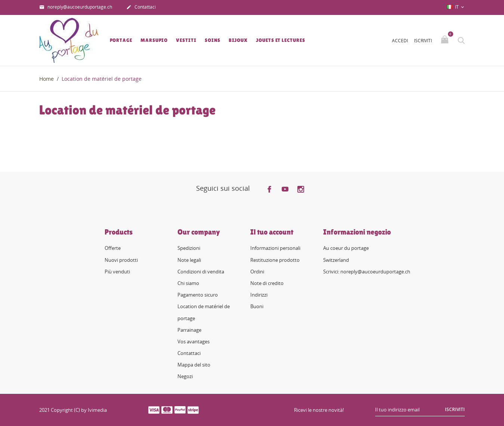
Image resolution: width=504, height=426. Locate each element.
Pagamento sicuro (198, 295)
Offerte (113, 248)
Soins (213, 40)
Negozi (185, 376)
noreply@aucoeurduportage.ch (76, 7)
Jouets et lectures (280, 40)
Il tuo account (272, 232)
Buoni (257, 306)
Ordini (257, 272)
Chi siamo (188, 283)
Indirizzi (259, 295)
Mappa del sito (194, 365)
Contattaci (141, 7)
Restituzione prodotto (275, 260)
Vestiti (186, 40)
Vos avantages (194, 341)
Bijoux (238, 40)
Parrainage (189, 330)
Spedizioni (189, 248)
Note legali (189, 260)
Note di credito (267, 283)
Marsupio (154, 40)
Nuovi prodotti (121, 260)
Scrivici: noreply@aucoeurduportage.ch (367, 272)
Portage (121, 40)
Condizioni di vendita (201, 272)
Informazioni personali (275, 248)
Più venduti (117, 272)
